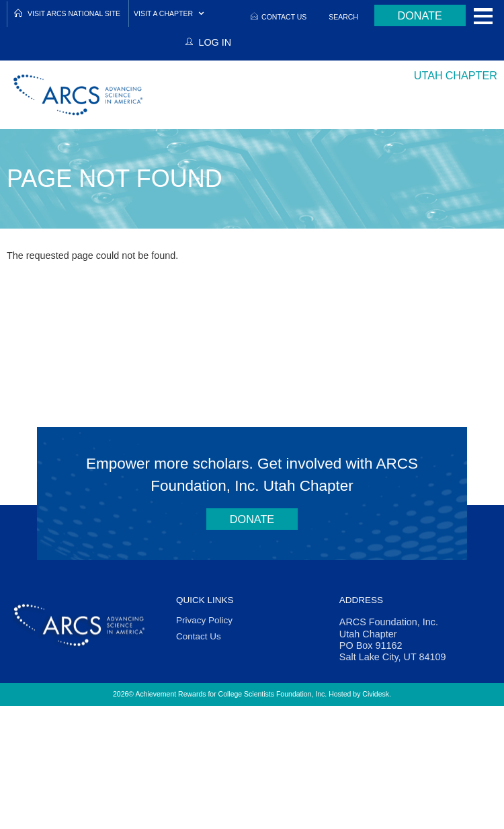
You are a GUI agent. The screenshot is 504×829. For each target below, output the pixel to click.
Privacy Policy (204, 620)
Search (343, 17)
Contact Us (284, 17)
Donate (420, 15)
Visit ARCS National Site (74, 13)
